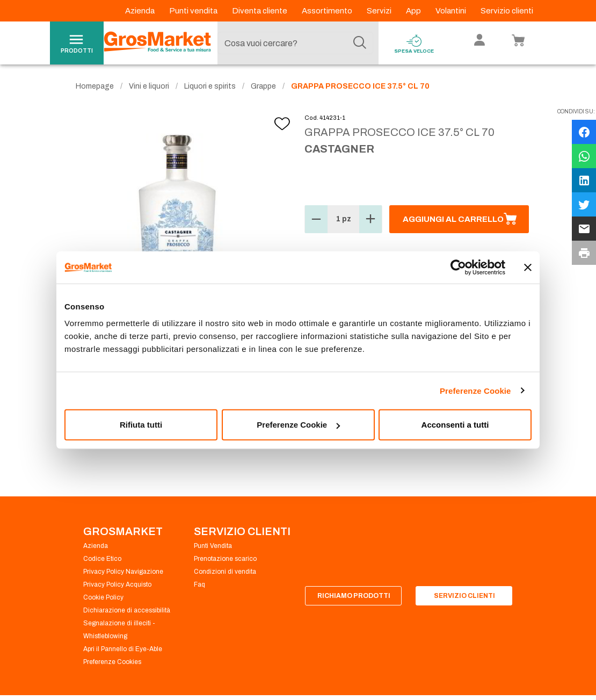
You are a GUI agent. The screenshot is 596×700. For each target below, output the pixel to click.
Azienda (141, 11)
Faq (199, 584)
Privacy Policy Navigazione (123, 572)
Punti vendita (194, 11)
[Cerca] (360, 43)
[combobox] (295, 43)
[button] (316, 219)
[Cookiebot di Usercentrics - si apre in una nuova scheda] (458, 267)
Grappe (263, 86)
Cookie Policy (103, 597)
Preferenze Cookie (475, 390)
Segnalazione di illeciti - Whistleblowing (119, 630)
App (414, 11)
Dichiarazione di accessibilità (127, 610)
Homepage (95, 86)
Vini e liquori (149, 86)
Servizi (380, 11)
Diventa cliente (260, 11)
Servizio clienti (507, 11)
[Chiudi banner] (528, 267)
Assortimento (328, 11)
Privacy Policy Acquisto (117, 584)
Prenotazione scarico (225, 559)
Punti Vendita (213, 546)
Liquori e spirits (210, 86)
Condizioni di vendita (225, 572)
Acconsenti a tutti (455, 425)
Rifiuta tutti (141, 425)
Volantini (452, 11)
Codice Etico (102, 559)
